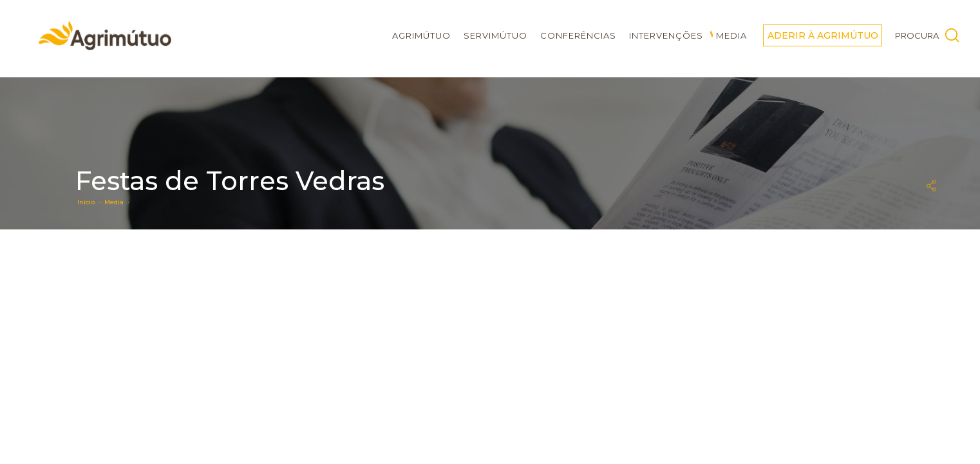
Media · (119, 202)
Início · (91, 202)
